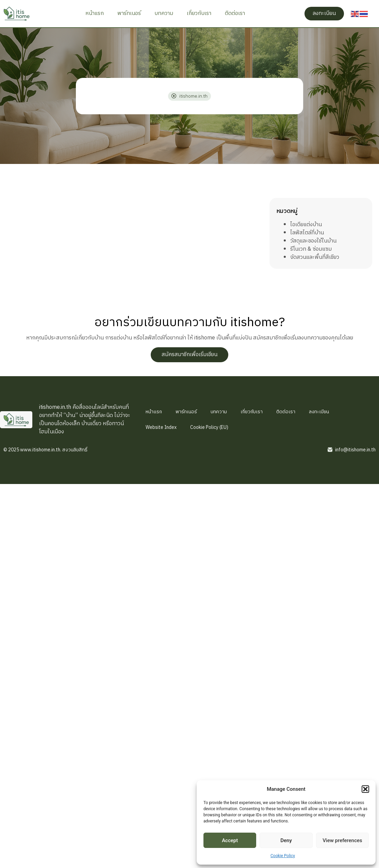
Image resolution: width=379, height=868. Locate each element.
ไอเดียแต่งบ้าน (306, 225)
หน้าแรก (95, 13)
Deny (286, 840)
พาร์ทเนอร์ (129, 13)
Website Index (161, 427)
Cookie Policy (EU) (209, 427)
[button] (365, 789)
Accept (230, 840)
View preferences (342, 840)
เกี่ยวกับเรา (199, 13)
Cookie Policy (283, 856)
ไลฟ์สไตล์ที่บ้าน (307, 233)
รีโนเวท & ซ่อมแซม (311, 249)
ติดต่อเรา (235, 13)
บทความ (164, 13)
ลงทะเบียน (319, 412)
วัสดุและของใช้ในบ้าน (313, 241)
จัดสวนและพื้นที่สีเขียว (315, 257)
